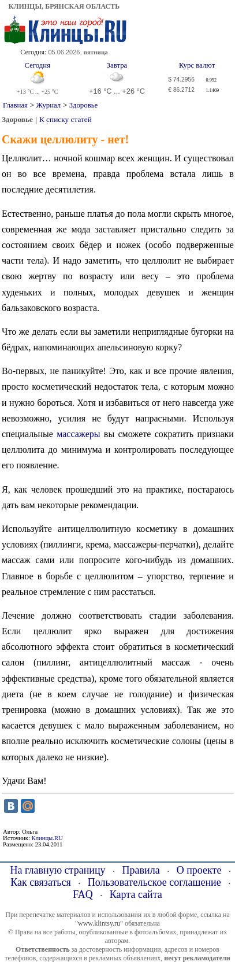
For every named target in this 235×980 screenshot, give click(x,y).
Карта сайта (136, 894)
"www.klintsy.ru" (99, 923)
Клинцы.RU (47, 838)
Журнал (49, 105)
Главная (15, 105)
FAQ (83, 894)
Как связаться (41, 882)
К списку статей (66, 119)
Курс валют (197, 65)
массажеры (78, 434)
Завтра (117, 65)
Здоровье (83, 105)
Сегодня (37, 65)
